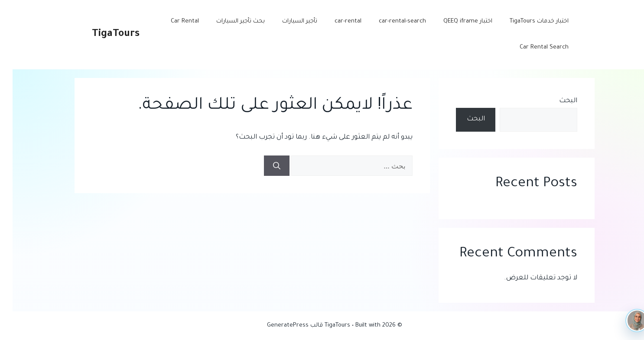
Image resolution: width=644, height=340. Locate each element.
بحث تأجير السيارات (228, 21)
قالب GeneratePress (282, 325)
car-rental (335, 21)
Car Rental (172, 21)
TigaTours (103, 34)
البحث (556, 101)
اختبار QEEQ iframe (455, 21)
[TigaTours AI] (624, 321)
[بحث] (264, 166)
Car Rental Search (532, 47)
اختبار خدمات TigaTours (527, 21)
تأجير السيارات (287, 21)
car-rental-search (390, 21)
